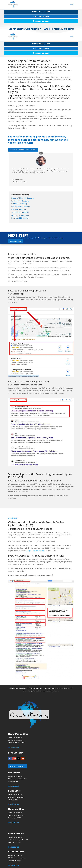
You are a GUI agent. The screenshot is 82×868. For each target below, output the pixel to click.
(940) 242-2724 (13, 822)
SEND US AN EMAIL (42, 21)
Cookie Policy (48, 691)
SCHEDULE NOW (16, 241)
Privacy (34, 691)
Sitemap (56, 691)
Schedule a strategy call (27, 238)
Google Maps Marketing (35, 551)
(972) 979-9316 (13, 747)
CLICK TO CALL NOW (42, 12)
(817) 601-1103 (13, 865)
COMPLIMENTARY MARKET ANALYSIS (23, 150)
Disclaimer (40, 691)
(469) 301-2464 (13, 847)
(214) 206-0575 (13, 804)
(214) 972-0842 (13, 786)
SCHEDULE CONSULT (18, 766)
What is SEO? (13, 518)
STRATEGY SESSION (42, 16)
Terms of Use (27, 691)
